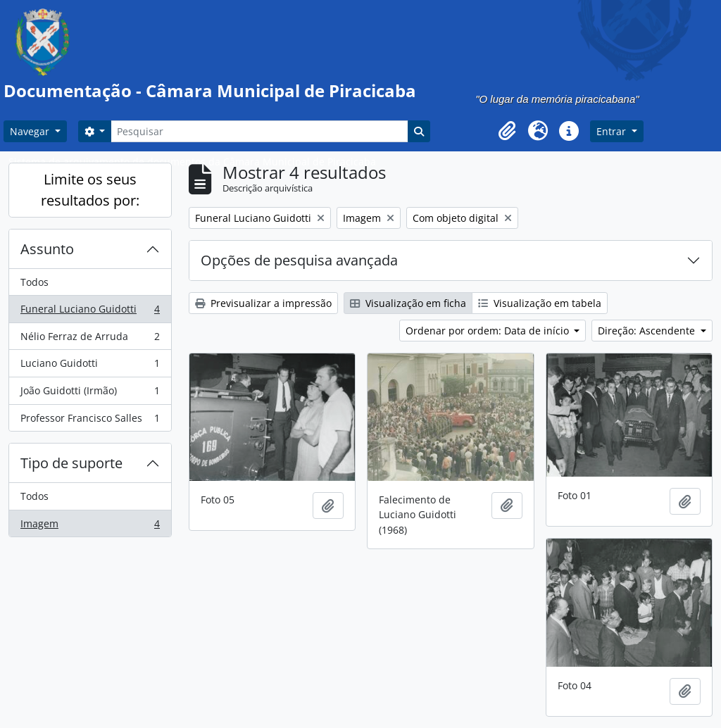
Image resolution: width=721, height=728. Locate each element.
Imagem (90, 527)
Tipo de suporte (71, 463)
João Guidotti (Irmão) (90, 394)
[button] (507, 131)
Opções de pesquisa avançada (299, 260)
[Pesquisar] (259, 131)
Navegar (31, 131)
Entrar (613, 131)
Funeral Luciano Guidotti (90, 312)
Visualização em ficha (408, 303)
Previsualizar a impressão (263, 303)
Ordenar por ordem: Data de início (489, 331)
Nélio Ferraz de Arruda (90, 339)
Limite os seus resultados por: (90, 190)
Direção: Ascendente (648, 331)
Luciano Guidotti (90, 366)
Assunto (47, 249)
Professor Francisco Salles (90, 421)
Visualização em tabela (540, 303)
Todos (35, 282)
